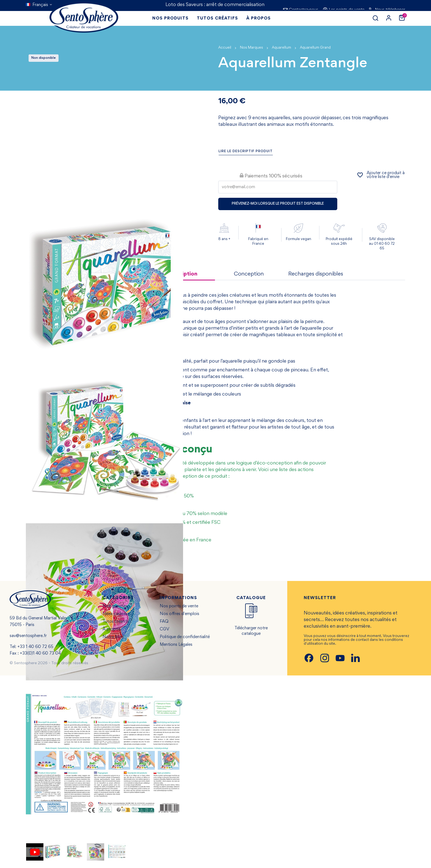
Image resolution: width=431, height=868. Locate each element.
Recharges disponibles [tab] (316, 274)
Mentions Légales (176, 645)
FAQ (164, 622)
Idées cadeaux (116, 614)
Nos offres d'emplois (179, 614)
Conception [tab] (249, 274)
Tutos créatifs (116, 622)
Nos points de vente (179, 606)
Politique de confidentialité (185, 637)
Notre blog (113, 637)
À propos (111, 629)
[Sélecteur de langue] (39, 5)
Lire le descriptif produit (246, 151)
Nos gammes (115, 606)
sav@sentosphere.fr (28, 636)
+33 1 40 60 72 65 (35, 647)
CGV (165, 629)
